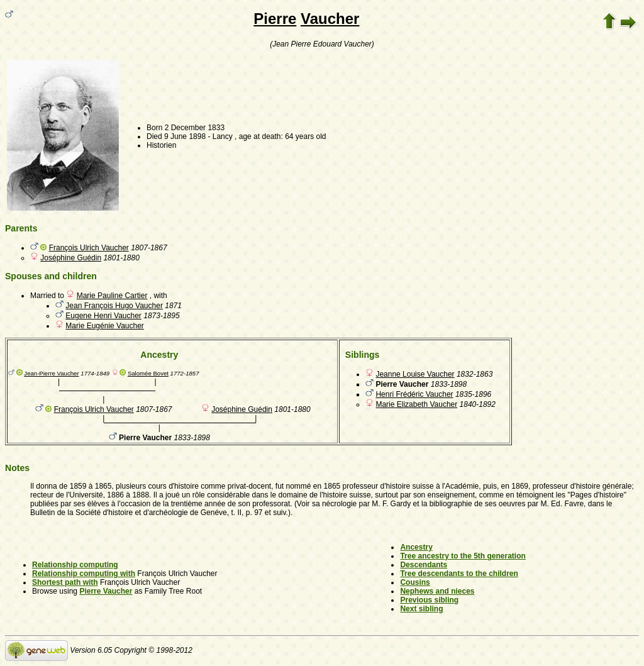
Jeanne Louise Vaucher (415, 374)
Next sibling (421, 609)
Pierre (275, 19)
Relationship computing (75, 565)
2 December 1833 (195, 128)
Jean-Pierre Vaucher (51, 373)
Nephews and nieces (437, 591)
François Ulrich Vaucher (89, 248)
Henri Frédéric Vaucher (414, 394)
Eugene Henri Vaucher (103, 316)
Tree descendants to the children (459, 574)
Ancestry (416, 547)
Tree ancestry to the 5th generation (463, 556)
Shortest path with (65, 582)
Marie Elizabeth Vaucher (416, 404)
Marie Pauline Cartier (112, 296)
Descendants (424, 565)
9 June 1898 (185, 136)
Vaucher (330, 19)
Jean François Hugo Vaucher (114, 306)
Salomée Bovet (148, 373)
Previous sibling (429, 600)
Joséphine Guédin (71, 258)
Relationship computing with (84, 574)
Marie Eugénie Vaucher (105, 326)
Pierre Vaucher (106, 591)
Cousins (415, 582)
